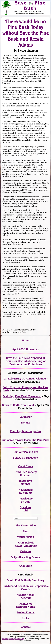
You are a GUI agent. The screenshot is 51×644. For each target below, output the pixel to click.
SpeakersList (26, 509)
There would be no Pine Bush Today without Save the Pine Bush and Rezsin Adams (26, 33)
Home (26, 341)
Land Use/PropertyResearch (26, 474)
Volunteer (26, 417)
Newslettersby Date (26, 500)
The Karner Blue (26, 526)
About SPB (26, 566)
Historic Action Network (26, 596)
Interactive (26, 481)
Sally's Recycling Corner (26, 557)
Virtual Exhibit (26, 537)
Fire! (26, 531)
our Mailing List (28, 452)
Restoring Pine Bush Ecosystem (22, 396)
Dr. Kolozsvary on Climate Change (25, 379)
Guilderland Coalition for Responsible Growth (26, 588)
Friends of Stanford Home (26, 605)
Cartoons (26, 551)
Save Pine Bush (30, 5)
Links (26, 618)
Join (16, 452)
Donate (26, 423)
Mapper (26, 484)
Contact (26, 627)
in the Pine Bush (34, 440)
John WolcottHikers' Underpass (26, 544)
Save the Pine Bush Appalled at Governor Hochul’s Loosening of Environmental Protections (26, 361)
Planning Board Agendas (26, 431)
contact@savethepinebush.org (13, 639)
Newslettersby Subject (26, 491)
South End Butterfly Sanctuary (26, 580)
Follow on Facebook (26, 458)
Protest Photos (26, 613)
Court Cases (26, 466)
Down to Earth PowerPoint (18, 405)
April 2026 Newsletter (26, 349)
